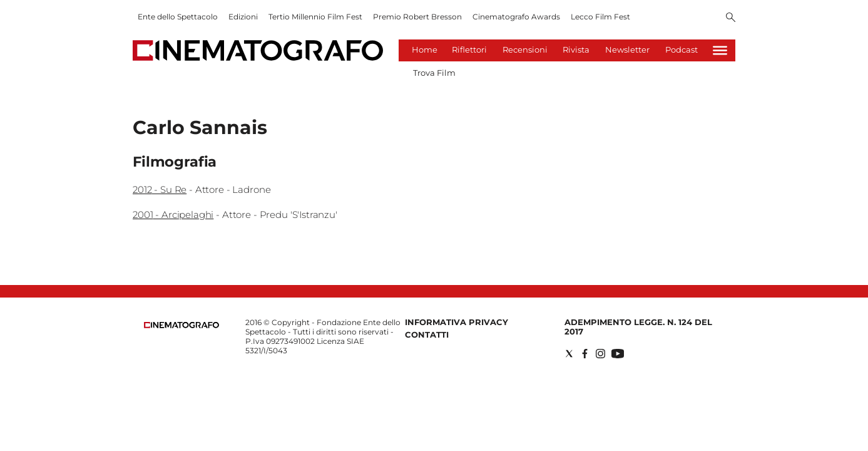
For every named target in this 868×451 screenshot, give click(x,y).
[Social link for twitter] (569, 354)
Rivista (576, 49)
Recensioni (525, 49)
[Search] (731, 18)
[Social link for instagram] (600, 354)
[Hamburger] (720, 50)
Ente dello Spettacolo (178, 17)
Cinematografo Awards (516, 17)
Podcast (682, 49)
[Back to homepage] (181, 325)
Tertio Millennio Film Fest (315, 17)
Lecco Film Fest (600, 17)
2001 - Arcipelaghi (173, 215)
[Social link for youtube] (618, 354)
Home (425, 49)
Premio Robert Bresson (417, 17)
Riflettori (469, 49)
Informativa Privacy (457, 322)
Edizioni (243, 17)
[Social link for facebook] (585, 354)
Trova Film (434, 73)
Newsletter (627, 49)
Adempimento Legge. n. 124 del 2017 (638, 327)
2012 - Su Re (160, 189)
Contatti (427, 334)
